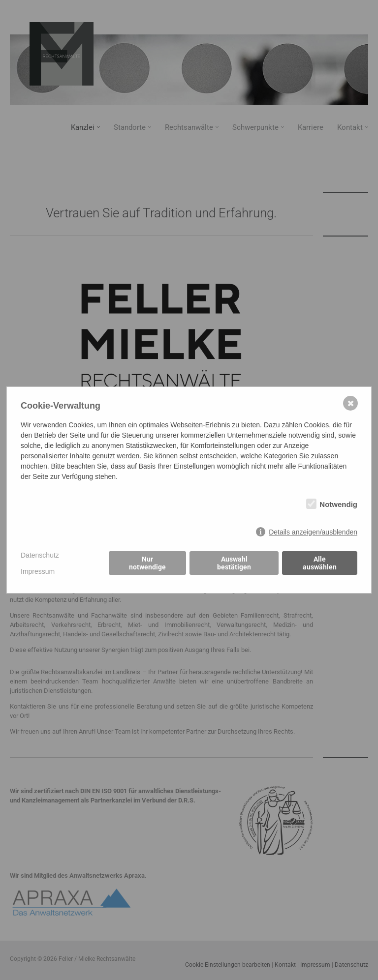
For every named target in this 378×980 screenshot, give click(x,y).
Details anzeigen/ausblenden (313, 532)
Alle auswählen (320, 564)
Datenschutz (40, 555)
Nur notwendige (147, 564)
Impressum (38, 571)
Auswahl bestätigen (234, 564)
